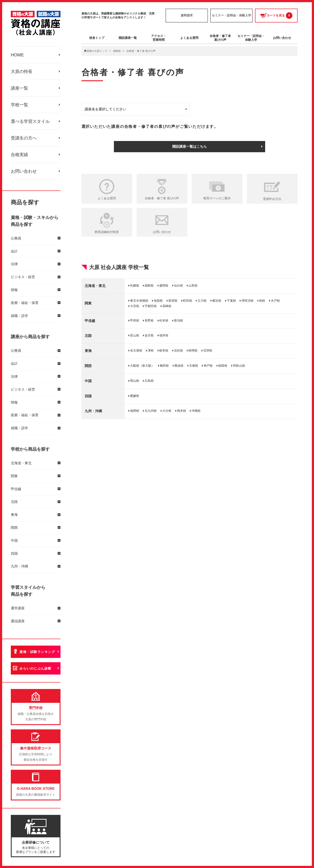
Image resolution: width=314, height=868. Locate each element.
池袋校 (158, 301)
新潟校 (179, 320)
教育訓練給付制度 (107, 232)
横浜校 (217, 301)
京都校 (194, 366)
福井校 (164, 335)
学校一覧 (19, 105)
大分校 (167, 411)
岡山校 (135, 381)
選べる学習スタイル (30, 121)
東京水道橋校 (139, 301)
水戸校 (275, 301)
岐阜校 (164, 350)
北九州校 (151, 411)
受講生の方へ (24, 138)
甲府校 (135, 320)
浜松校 (179, 350)
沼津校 (208, 350)
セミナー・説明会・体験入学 (231, 15)
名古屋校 (136, 350)
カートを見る (276, 16)
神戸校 (208, 366)
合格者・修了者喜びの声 (220, 38)
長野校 (149, 320)
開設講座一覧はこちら (190, 147)
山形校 (193, 285)
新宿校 (173, 301)
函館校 (117, 51)
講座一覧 (19, 88)
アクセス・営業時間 (159, 38)
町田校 (188, 301)
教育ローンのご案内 (217, 198)
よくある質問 (189, 38)
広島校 (149, 381)
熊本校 (182, 411)
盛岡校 (164, 285)
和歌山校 (239, 366)
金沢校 (149, 335)
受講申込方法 (272, 199)
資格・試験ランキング (37, 652)
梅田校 (164, 366)
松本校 (164, 320)
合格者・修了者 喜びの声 (162, 198)
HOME (17, 55)
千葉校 (231, 301)
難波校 (179, 366)
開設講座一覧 (128, 38)
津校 (151, 350)
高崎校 (167, 306)
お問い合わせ (24, 171)
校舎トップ (97, 38)
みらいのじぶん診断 (36, 668)
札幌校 (135, 285)
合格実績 (19, 155)
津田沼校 (247, 301)
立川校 (202, 301)
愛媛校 (135, 396)
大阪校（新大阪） (142, 366)
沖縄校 (196, 411)
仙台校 (179, 285)
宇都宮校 (151, 306)
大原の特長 (22, 71)
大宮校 (135, 306)
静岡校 (193, 350)
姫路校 (223, 366)
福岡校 (135, 411)
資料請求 (187, 15)
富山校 (135, 335)
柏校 (262, 301)
